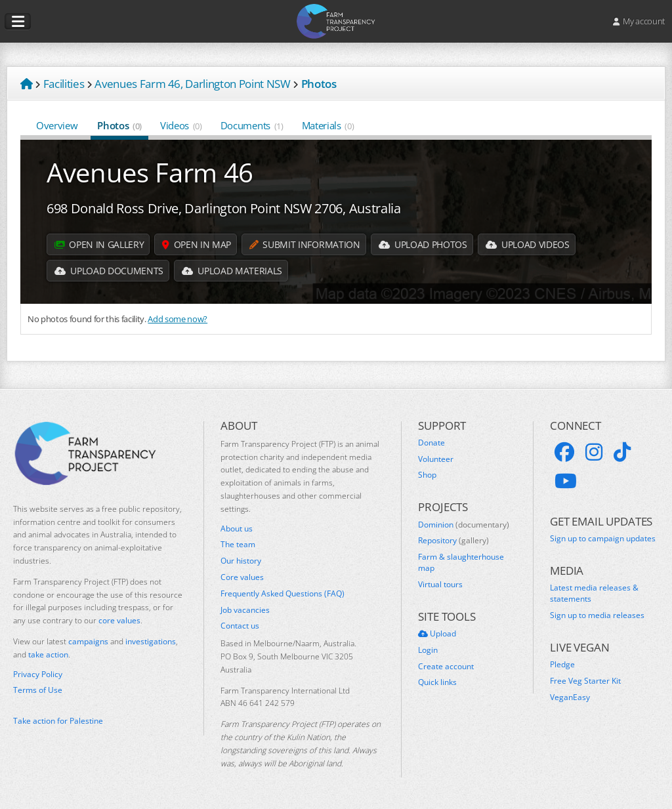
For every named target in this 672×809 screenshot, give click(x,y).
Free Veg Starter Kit (585, 681)
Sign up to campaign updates (603, 539)
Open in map (197, 244)
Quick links (437, 682)
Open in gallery (99, 244)
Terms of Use (38, 690)
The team (238, 545)
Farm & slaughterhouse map (461, 563)
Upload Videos (528, 244)
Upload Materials (232, 271)
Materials (328, 125)
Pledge (562, 665)
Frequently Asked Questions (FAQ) (283, 594)
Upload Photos (423, 244)
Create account (446, 667)
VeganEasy (570, 697)
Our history (241, 561)
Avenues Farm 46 (150, 172)
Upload (437, 634)
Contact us (240, 626)
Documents (252, 125)
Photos (119, 125)
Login (428, 650)
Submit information (304, 244)
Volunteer (436, 459)
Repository (453, 541)
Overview (57, 125)
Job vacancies (245, 610)
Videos (181, 125)
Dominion (464, 525)
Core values (242, 577)
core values (119, 620)
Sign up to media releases (597, 615)
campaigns (88, 641)
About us (237, 529)
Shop (427, 475)
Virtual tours (440, 585)
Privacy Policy (38, 674)
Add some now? (178, 319)
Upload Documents (109, 271)
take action (48, 654)
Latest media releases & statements (594, 593)
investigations (151, 641)
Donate (431, 443)
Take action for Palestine (58, 721)
